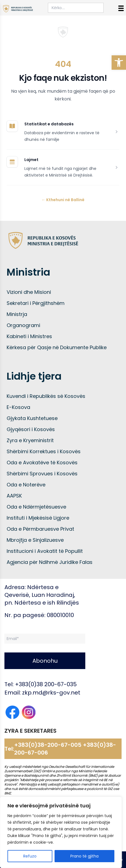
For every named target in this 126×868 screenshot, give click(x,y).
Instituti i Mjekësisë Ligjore (38, 518)
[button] (119, 63)
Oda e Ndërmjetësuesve (36, 507)
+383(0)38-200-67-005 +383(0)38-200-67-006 (65, 749)
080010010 (60, 615)
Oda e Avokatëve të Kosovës (42, 462)
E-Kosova (18, 407)
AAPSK (14, 496)
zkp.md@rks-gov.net (51, 693)
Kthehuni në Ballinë (63, 200)
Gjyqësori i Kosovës (31, 429)
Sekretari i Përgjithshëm (36, 303)
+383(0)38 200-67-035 (46, 684)
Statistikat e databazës (49, 124)
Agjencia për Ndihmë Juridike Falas (50, 562)
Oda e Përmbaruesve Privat (40, 529)
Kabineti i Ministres (29, 336)
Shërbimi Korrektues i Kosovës (44, 451)
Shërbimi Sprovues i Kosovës (42, 474)
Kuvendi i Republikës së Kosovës (46, 396)
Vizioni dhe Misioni (29, 292)
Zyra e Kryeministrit (30, 440)
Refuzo (30, 856)
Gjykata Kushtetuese (32, 418)
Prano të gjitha (84, 856)
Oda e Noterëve (26, 485)
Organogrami (23, 325)
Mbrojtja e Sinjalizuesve (35, 540)
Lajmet (31, 160)
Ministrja (17, 314)
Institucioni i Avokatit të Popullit (45, 551)
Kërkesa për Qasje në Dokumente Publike (57, 347)
